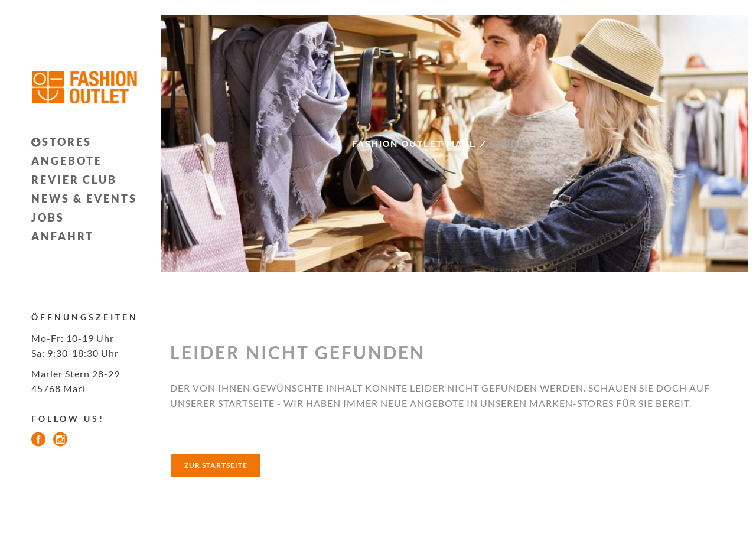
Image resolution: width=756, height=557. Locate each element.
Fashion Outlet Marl (414, 144)
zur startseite (216, 465)
